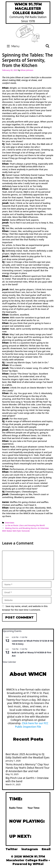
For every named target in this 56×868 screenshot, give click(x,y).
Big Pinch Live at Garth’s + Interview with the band (27, 780)
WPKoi (38, 864)
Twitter (12, 849)
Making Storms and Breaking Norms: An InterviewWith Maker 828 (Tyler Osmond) (25, 529)
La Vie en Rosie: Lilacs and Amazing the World (25, 525)
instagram (30, 849)
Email (46, 849)
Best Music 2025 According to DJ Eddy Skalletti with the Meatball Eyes (27, 756)
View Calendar (9, 662)
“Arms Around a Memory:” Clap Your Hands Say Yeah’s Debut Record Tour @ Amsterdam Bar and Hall (28, 768)
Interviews (10, 523)
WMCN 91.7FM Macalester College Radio (28, 8)
